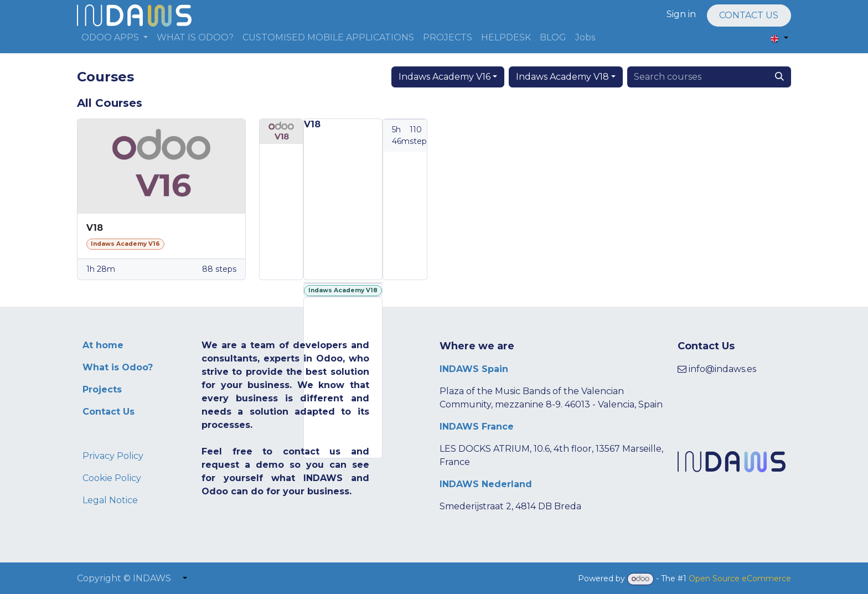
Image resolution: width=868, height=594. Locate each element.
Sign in (681, 14)
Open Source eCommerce (740, 578)
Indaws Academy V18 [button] (562, 77)
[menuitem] (115, 38)
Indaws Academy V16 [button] (445, 77)
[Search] (779, 77)
